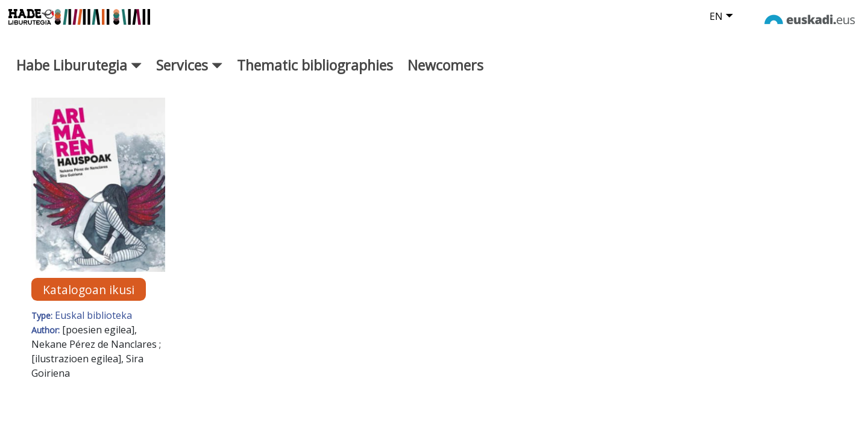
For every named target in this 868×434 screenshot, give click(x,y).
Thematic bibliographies (315, 76)
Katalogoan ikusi (89, 300)
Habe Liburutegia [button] (79, 76)
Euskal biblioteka (93, 327)
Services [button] (189, 76)
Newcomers (445, 76)
